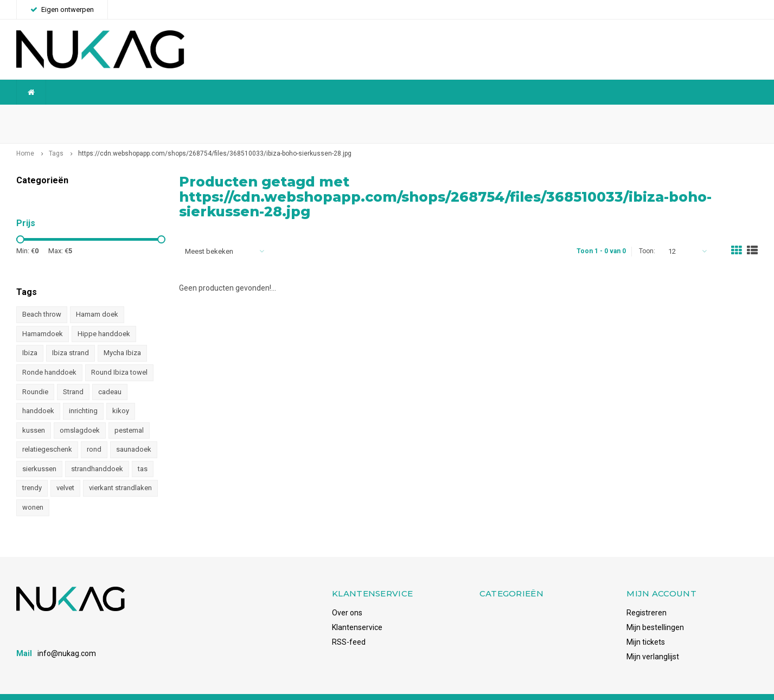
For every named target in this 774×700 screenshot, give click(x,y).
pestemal (129, 413)
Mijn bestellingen (655, 610)
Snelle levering (501, 115)
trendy (32, 471)
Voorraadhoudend (721, 115)
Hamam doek (97, 297)
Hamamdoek (43, 317)
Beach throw (42, 297)
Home (25, 137)
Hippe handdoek (104, 317)
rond (94, 432)
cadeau (110, 374)
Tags (56, 137)
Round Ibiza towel (119, 355)
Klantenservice (357, 610)
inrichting (83, 394)
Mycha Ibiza (122, 336)
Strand (73, 374)
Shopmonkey (165, 688)
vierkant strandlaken (120, 471)
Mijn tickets (646, 625)
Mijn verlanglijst (653, 639)
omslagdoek (80, 413)
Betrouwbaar (289, 115)
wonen (33, 490)
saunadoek (134, 432)
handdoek (38, 394)
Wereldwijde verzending (63, 115)
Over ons (347, 595)
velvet (65, 471)
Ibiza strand (71, 336)
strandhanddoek (97, 451)
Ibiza (30, 336)
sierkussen (39, 451)
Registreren (647, 595)
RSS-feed (349, 625)
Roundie (35, 374)
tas (143, 451)
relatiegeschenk (47, 432)
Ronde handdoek (49, 355)
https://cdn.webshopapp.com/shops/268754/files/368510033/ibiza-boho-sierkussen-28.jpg (215, 137)
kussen (34, 413)
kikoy (121, 394)
